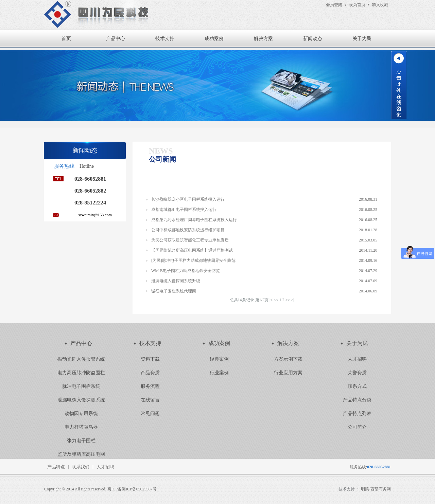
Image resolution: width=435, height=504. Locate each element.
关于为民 (362, 39)
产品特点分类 (357, 400)
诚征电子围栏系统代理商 (174, 291)
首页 (66, 39)
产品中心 (116, 39)
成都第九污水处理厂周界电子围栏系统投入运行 (194, 220)
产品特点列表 (357, 413)
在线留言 (150, 400)
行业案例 (219, 373)
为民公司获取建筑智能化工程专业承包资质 (190, 240)
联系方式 (357, 386)
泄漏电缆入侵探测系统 (81, 400)
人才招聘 (357, 359)
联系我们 (81, 467)
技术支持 (165, 39)
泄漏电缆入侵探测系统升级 (176, 281)
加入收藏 (380, 5)
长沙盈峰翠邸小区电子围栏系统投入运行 (188, 199)
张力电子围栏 (81, 441)
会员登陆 (334, 5)
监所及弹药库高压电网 (81, 454)
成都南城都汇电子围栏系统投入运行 (184, 210)
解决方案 (263, 39)
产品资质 (150, 373)
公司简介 (357, 427)
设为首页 (357, 5)
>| (292, 300)
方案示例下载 (288, 359)
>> (288, 300)
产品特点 (56, 467)
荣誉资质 (357, 373)
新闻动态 (313, 39)
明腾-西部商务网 (376, 489)
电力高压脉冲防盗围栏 (81, 373)
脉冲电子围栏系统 (81, 386)
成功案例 (214, 39)
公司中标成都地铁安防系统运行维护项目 (188, 230)
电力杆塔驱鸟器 (81, 427)
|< (271, 300)
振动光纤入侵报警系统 (81, 359)
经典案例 (219, 359)
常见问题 (150, 413)
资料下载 (150, 359)
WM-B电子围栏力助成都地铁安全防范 (186, 271)
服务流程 (150, 386)
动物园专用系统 (81, 413)
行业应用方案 (288, 373)
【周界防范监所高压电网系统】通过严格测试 (192, 250)
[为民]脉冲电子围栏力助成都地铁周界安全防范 (193, 260)
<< (276, 300)
